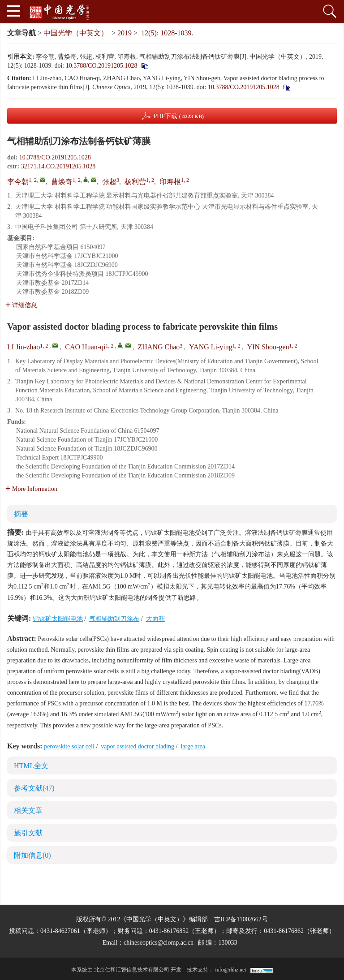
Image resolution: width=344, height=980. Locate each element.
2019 (125, 33)
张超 (109, 182)
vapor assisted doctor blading (138, 746)
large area (193, 746)
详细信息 (21, 305)
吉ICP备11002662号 (241, 919)
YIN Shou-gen (268, 347)
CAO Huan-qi (85, 347)
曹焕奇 (62, 182)
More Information (31, 489)
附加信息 (32, 855)
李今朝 (18, 182)
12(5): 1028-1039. (167, 33)
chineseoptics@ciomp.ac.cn (159, 943)
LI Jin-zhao (24, 347)
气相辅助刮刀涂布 (114, 619)
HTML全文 (31, 766)
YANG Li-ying (211, 347)
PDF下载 (178, 116)
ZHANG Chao (159, 347)
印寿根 (170, 182)
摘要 (21, 514)
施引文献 (28, 833)
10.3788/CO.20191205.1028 (102, 66)
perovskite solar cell (69, 746)
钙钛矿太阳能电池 (58, 619)
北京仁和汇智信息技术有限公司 (132, 970)
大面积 (155, 619)
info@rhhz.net (230, 970)
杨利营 (135, 182)
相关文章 (28, 810)
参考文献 (34, 788)
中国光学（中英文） (76, 33)
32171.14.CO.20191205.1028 (58, 166)
